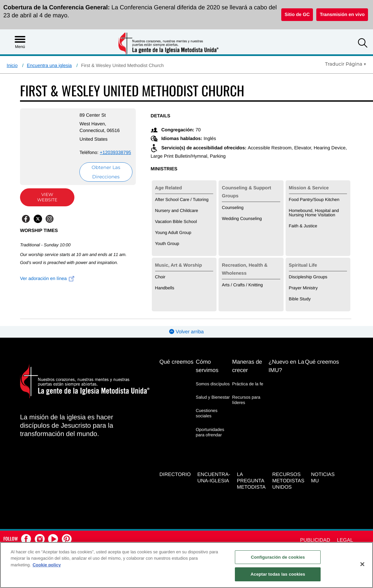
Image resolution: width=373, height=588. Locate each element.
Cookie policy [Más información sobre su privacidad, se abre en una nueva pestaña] (47, 565)
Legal (345, 540)
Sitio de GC (297, 14)
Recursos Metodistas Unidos (288, 481)
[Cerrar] (362, 564)
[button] (363, 44)
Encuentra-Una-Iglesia (214, 478)
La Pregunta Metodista (251, 481)
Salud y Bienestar (213, 397)
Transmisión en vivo (342, 14)
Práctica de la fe (248, 384)
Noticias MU (323, 478)
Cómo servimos (207, 366)
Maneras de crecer (247, 366)
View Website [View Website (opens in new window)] (47, 197)
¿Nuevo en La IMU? (286, 366)
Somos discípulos (213, 384)
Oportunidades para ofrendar (210, 432)
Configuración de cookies (278, 557)
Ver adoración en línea (47, 278)
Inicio (12, 65)
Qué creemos (176, 362)
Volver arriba (186, 332)
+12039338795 (115, 152)
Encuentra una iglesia (49, 65)
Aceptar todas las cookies (278, 574)
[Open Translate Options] (346, 64)
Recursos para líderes (246, 400)
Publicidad (315, 540)
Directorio (175, 474)
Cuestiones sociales (207, 413)
